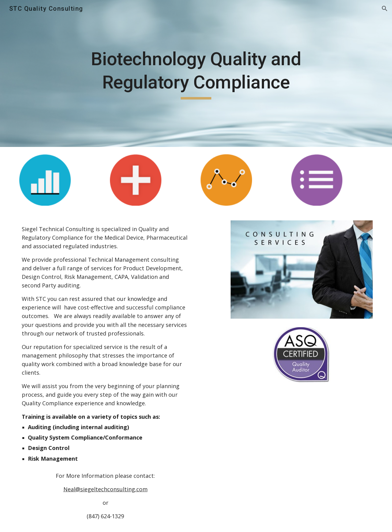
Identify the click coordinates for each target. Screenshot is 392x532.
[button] (385, 9)
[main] (196, 73)
